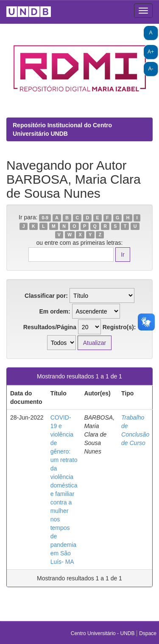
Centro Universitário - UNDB (103, 633)
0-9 (45, 218)
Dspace (148, 633)
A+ (151, 52)
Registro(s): (119, 327)
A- (151, 69)
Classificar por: (46, 296)
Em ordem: (54, 311)
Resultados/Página (50, 327)
